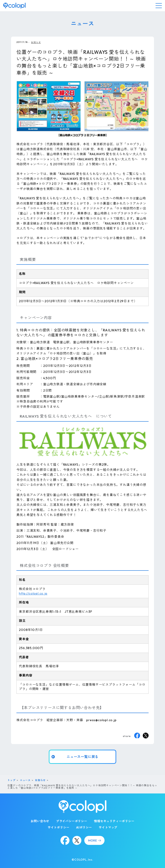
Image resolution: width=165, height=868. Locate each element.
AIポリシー (84, 827)
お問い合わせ (40, 821)
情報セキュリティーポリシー (114, 821)
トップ (11, 780)
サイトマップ (108, 827)
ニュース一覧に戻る (82, 757)
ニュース (25, 780)
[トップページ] (14, 6)
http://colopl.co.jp (33, 593)
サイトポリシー (59, 827)
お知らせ (36, 42)
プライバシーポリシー (72, 821)
